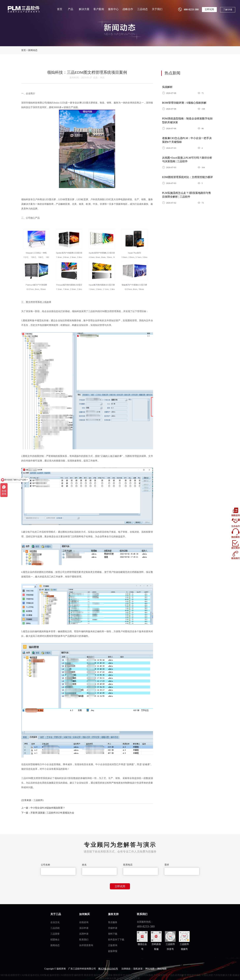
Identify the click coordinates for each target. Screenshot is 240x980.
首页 (60, 9)
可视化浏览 (207, 975)
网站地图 (150, 969)
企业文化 (55, 922)
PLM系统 (128, 975)
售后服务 (113, 922)
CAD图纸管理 (66, 975)
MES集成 (5, 975)
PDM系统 (148, 975)
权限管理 (15, 975)
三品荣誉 (55, 934)
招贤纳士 (55, 940)
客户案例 (99, 9)
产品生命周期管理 (177, 975)
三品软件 (23, 9)
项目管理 (98, 975)
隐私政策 (138, 969)
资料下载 (113, 934)
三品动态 (142, 9)
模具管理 (88, 975)
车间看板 (108, 975)
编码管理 (79, 975)
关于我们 (157, 9)
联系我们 (84, 940)
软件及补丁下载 (116, 940)
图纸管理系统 (194, 975)
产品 (71, 9)
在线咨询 (84, 922)
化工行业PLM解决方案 (128, 978)
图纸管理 (118, 975)
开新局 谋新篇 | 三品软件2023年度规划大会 (52, 813)
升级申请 (113, 928)
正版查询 (113, 945)
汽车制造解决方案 (223, 975)
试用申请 (84, 934)
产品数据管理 (160, 975)
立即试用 (209, 9)
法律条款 (126, 969)
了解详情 (228, 10)
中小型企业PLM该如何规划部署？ (48, 808)
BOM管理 (138, 975)
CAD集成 (25, 975)
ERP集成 (45, 975)
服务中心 (113, 9)
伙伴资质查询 (86, 945)
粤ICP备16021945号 (108, 969)
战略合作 (128, 9)
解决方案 (84, 9)
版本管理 (54, 975)
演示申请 (84, 928)
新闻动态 (33, 50)
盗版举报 (113, 951)
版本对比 (35, 975)
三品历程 (55, 928)
